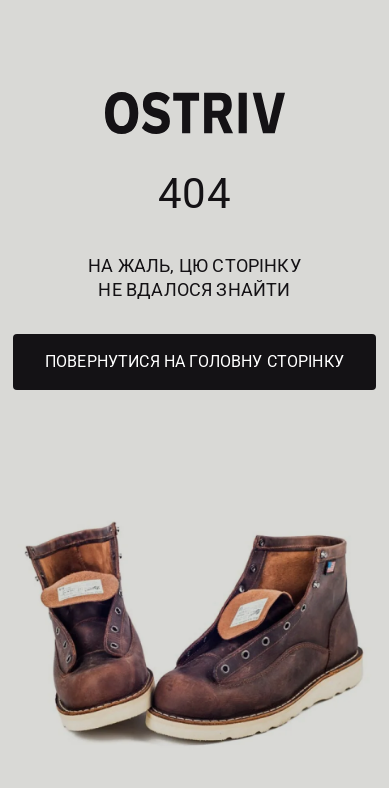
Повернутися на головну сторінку (194, 361)
